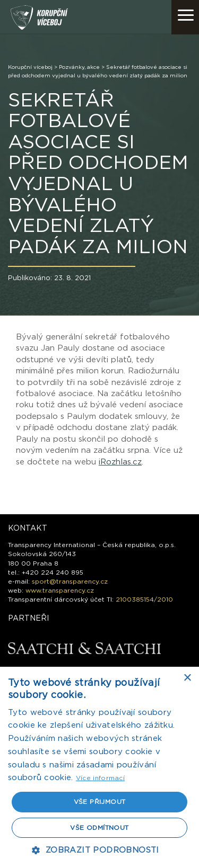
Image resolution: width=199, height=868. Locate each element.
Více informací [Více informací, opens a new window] (100, 778)
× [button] (187, 678)
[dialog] (99, 767)
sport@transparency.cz (70, 581)
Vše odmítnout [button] (99, 828)
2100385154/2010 (144, 599)
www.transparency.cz (60, 590)
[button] (99, 850)
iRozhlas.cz (120, 462)
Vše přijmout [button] (100, 802)
